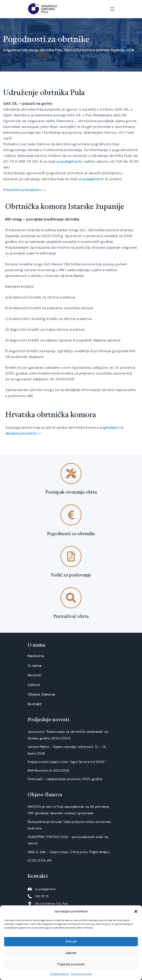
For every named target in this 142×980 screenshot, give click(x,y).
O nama (35, 666)
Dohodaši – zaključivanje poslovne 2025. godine (65, 779)
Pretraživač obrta (71, 617)
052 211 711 (42, 896)
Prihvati (71, 942)
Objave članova (41, 694)
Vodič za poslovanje (71, 575)
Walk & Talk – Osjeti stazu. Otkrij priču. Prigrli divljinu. (69, 852)
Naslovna (36, 656)
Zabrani (71, 953)
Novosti (35, 675)
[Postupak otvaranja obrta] (71, 474)
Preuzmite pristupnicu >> (25, 190)
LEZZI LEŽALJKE (40, 860)
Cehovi (34, 685)
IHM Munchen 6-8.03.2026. (49, 771)
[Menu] (112, 9)
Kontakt (35, 704)
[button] (136, 911)
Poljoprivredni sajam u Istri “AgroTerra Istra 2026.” (67, 762)
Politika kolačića (59, 974)
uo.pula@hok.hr (69, 161)
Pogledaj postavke (71, 964)
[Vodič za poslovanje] (71, 556)
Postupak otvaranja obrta (71, 492)
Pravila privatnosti (81, 974)
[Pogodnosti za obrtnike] (71, 515)
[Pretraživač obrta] (71, 598)
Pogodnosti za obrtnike (71, 534)
